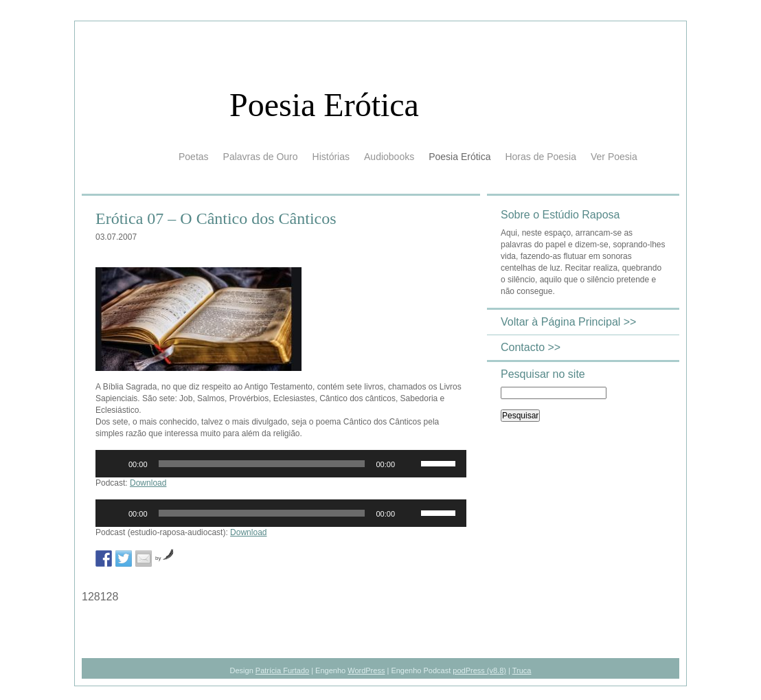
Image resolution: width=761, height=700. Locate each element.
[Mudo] (410, 464)
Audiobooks (389, 157)
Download (148, 483)
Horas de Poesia (541, 157)
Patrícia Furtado (282, 670)
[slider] (262, 464)
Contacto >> (531, 347)
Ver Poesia (614, 157)
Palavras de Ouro (261, 157)
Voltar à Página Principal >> (568, 322)
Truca (522, 670)
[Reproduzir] (113, 464)
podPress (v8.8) (479, 670)
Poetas (194, 157)
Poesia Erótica (324, 105)
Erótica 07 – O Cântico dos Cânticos (216, 218)
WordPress (366, 670)
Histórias (331, 157)
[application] (281, 464)
